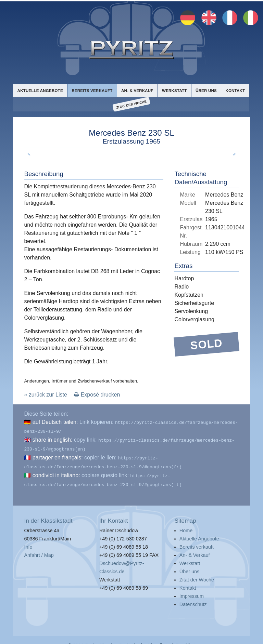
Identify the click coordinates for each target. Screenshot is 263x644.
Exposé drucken (97, 394)
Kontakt (235, 90)
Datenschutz (193, 599)
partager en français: (58, 454)
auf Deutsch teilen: (55, 422)
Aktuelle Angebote (40, 90)
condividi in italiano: (56, 471)
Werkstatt (174, 90)
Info (28, 541)
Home (186, 525)
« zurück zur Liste (45, 394)
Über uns (206, 90)
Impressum (192, 591)
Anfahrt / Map (39, 550)
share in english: (53, 438)
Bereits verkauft (91, 90)
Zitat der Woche (131, 104)
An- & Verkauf (136, 90)
